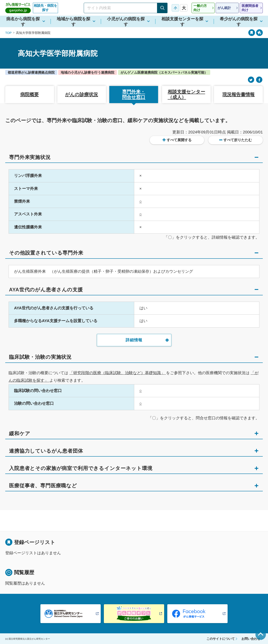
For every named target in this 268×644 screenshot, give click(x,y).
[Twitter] (251, 80)
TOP (8, 33)
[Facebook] (259, 80)
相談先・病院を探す (45, 8)
